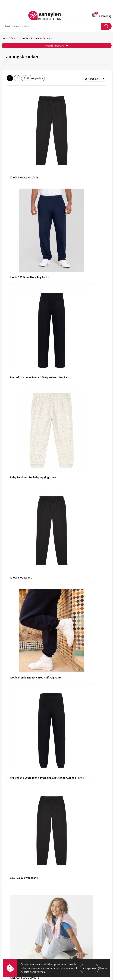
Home (5, 38)
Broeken (25, 38)
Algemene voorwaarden (71, 916)
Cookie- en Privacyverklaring (74, 921)
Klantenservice (10, 916)
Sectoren (63, 877)
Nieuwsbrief (65, 886)
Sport (14, 38)
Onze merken (65, 872)
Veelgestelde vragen (69, 891)
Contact (6, 921)
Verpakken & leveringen (14, 926)
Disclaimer (64, 926)
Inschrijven (103, 954)
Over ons (63, 867)
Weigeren (103, 968)
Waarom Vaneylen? (68, 881)
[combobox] (52, 26)
